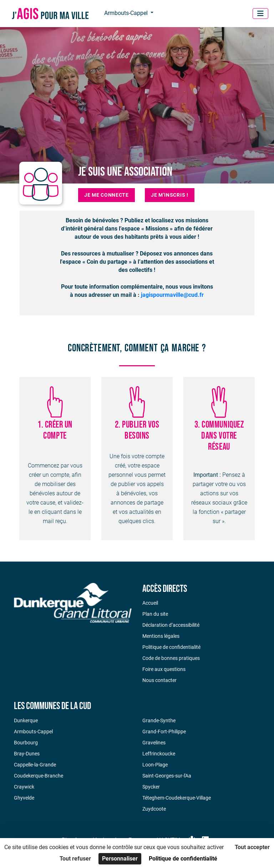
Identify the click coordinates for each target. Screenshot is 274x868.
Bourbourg (26, 743)
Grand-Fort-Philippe (164, 732)
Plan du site (155, 614)
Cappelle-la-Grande (35, 765)
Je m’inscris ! (170, 195)
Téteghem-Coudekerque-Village (177, 798)
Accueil (150, 603)
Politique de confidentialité (171, 647)
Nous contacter (159, 680)
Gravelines (154, 743)
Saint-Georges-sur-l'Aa (167, 776)
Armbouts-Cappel (33, 732)
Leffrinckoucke (159, 754)
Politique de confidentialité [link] (183, 859)
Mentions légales (161, 636)
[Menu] (260, 14)
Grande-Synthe (159, 720)
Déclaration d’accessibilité (171, 625)
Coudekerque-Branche (39, 776)
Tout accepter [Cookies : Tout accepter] (252, 847)
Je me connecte (106, 195)
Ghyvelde (24, 798)
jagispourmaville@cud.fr (172, 295)
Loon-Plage (155, 765)
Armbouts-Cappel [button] (127, 13)
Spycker (151, 787)
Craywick (24, 787)
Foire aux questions (164, 669)
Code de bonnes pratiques (171, 658)
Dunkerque (26, 720)
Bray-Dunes (27, 754)
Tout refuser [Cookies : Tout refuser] (75, 859)
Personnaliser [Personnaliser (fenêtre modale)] (120, 859)
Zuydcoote (154, 809)
